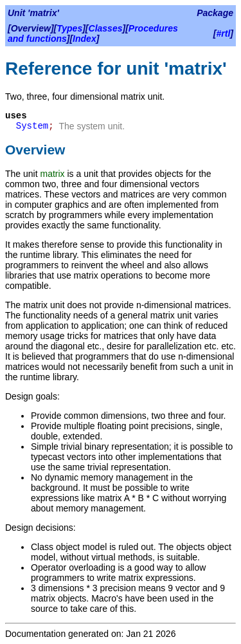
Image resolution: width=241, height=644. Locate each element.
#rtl (224, 33)
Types (69, 28)
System (32, 126)
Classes (106, 28)
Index (85, 39)
